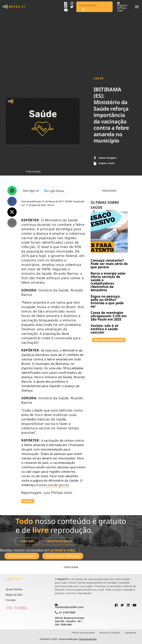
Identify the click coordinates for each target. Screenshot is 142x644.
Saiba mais (27, 541)
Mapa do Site (14, 595)
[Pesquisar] (83, 10)
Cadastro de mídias (59, 541)
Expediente (131, 633)
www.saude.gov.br (54, 485)
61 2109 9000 (65, 612)
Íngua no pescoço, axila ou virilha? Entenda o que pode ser (107, 301)
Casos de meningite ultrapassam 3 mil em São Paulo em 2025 (109, 316)
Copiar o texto (104, 164)
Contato (11, 600)
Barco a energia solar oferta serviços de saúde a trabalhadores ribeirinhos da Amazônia (108, 282)
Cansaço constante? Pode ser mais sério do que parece (109, 264)
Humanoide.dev (88, 639)
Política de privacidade (83, 633)
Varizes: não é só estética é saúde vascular (104, 329)
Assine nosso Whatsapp (63, 556)
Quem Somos (14, 589)
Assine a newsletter (22, 556)
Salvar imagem (105, 158)
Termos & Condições (110, 633)
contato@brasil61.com (69, 606)
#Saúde (28, 501)
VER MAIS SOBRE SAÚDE (109, 340)
